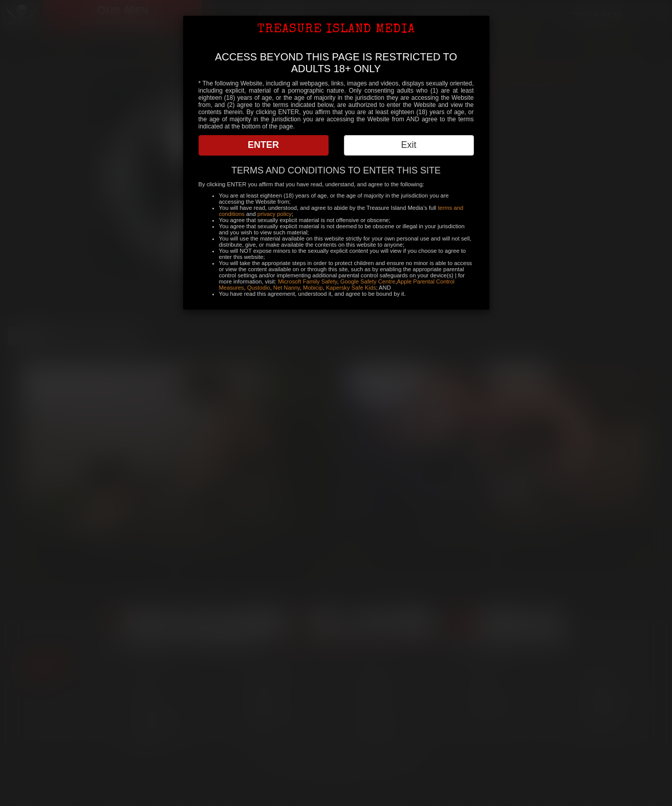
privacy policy (275, 214)
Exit (408, 145)
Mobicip (313, 288)
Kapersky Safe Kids (351, 288)
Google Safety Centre (368, 281)
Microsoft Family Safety (307, 281)
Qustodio (259, 288)
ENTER (263, 145)
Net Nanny (287, 288)
